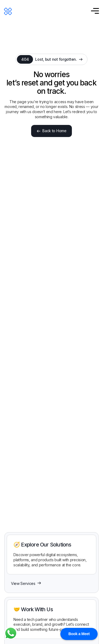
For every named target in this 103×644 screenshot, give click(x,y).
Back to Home (51, 131)
